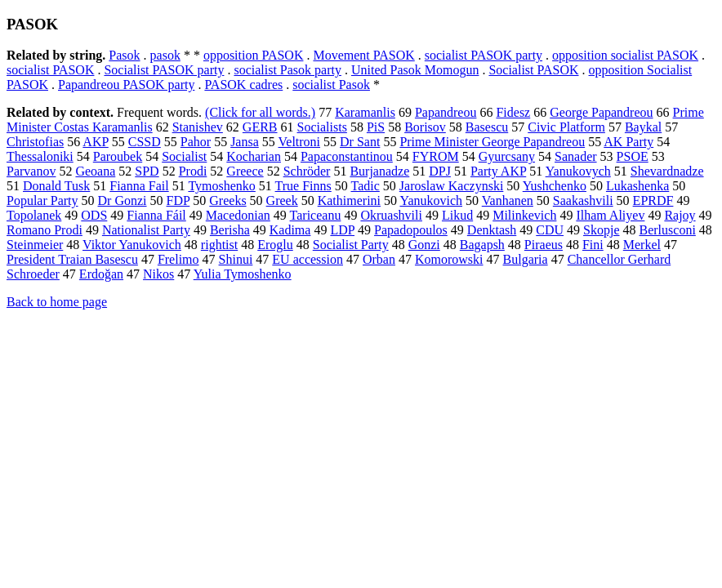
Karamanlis (365, 112)
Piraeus (544, 245)
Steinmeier (35, 245)
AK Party (628, 142)
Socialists (322, 127)
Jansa (245, 142)
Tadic (365, 186)
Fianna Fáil (156, 215)
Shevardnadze (667, 171)
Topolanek (34, 215)
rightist (219, 245)
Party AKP (498, 171)
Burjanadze (379, 171)
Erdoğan (101, 274)
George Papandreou (601, 112)
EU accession (308, 259)
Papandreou (446, 112)
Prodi (193, 171)
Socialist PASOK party (164, 70)
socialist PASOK (50, 70)
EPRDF (653, 200)
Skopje (601, 230)
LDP (342, 230)
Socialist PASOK (533, 70)
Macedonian (238, 215)
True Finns (303, 186)
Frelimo (178, 259)
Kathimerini (349, 200)
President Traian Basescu (72, 259)
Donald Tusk (56, 186)
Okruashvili (391, 215)
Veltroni (300, 142)
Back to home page (57, 302)
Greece (245, 171)
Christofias (35, 142)
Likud (457, 215)
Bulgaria (526, 259)
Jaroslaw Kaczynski (452, 186)
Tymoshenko (221, 186)
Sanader (576, 156)
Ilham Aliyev (610, 215)
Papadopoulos (411, 230)
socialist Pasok (331, 85)
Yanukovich (431, 200)
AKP (95, 142)
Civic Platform (566, 127)
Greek (282, 200)
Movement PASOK (363, 55)
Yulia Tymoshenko (243, 274)
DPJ (440, 171)
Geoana (95, 171)
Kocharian (254, 156)
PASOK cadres (243, 85)
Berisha (230, 230)
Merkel (642, 245)
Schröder (307, 171)
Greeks (227, 200)
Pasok (124, 55)
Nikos (158, 274)
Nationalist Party (146, 230)
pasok (165, 55)
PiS (376, 127)
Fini (593, 245)
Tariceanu (316, 215)
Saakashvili (583, 200)
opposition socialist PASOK (625, 55)
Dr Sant (360, 142)
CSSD (145, 142)
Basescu (487, 127)
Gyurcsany (507, 156)
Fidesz (513, 112)
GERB (260, 127)
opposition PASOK (254, 55)
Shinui (236, 259)
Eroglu (275, 245)
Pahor (196, 142)
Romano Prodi (45, 230)
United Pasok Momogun (415, 70)
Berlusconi (668, 230)
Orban (379, 259)
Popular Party (42, 200)
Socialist (184, 156)
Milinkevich (524, 215)
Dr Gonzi (123, 200)
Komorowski (449, 259)
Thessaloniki (40, 156)
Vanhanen (508, 200)
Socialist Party (351, 245)
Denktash (492, 230)
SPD (147, 171)
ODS (94, 215)
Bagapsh (482, 245)
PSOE (633, 156)
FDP (178, 200)
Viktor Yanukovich (132, 245)
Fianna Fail (139, 186)
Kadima (290, 230)
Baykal (643, 127)
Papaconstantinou (347, 156)
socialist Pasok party (287, 70)
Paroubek (118, 156)
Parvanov (31, 171)
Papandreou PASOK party (126, 85)
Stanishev (198, 127)
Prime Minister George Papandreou (492, 142)
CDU (550, 230)
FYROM (436, 156)
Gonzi (424, 245)
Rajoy (680, 215)
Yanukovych (578, 171)
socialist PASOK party (484, 55)
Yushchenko (555, 186)
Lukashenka (637, 186)
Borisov (425, 127)
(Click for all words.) (260, 112)
